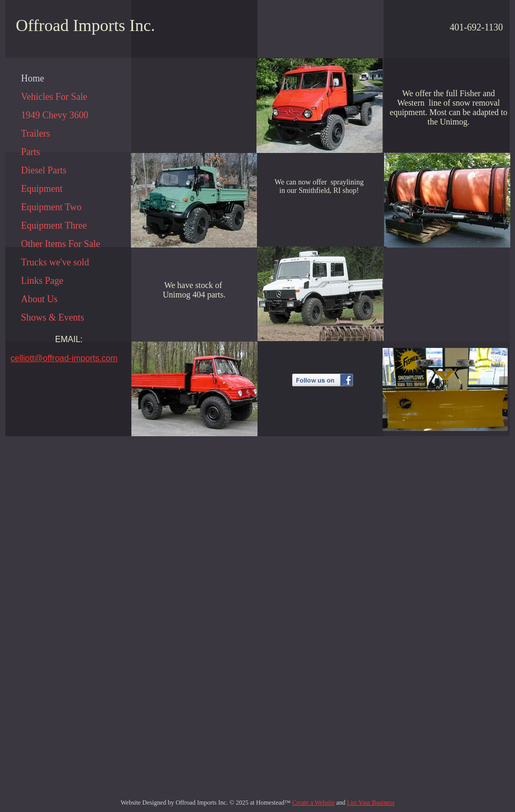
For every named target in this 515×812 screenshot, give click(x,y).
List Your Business (370, 803)
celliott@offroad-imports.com (64, 358)
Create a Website (313, 803)
